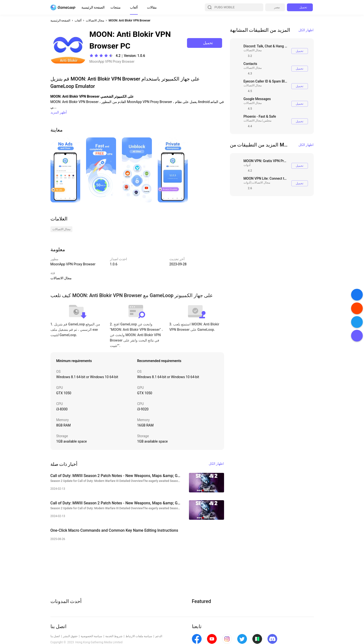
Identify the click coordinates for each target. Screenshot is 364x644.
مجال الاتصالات (95, 21)
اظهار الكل (306, 30)
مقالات (152, 7)
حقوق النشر (70, 636)
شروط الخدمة (114, 636)
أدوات (247, 165)
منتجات (116, 7)
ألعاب (134, 7)
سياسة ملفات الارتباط (139, 636)
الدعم (159, 636)
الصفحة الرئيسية (93, 7)
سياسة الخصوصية (91, 636)
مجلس (267, 121)
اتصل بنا (55, 636)
